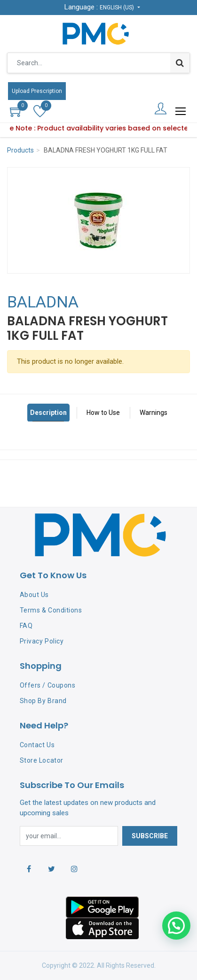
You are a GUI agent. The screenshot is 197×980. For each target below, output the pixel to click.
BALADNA (43, 302)
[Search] (180, 63)
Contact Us (37, 745)
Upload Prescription (37, 91)
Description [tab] (48, 413)
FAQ (26, 626)
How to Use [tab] (103, 413)
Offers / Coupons (47, 685)
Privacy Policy (42, 641)
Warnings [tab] (154, 413)
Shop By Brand (43, 701)
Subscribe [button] (150, 836)
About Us (34, 595)
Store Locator (42, 760)
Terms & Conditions (51, 610)
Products (20, 150)
